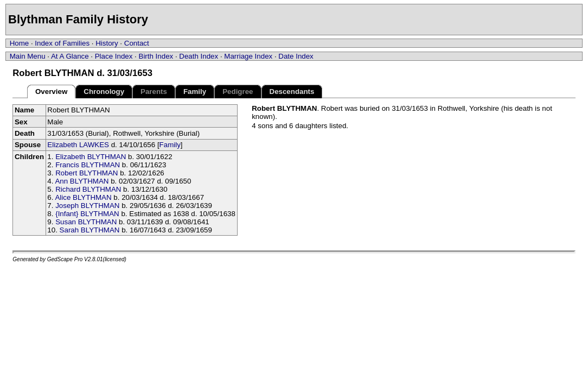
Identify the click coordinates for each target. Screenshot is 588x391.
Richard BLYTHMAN (88, 189)
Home (20, 43)
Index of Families (62, 43)
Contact (137, 43)
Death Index (199, 56)
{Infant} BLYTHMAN (87, 214)
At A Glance (70, 56)
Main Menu (28, 56)
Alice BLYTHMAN (83, 197)
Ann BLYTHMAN (82, 181)
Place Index (114, 56)
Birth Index (156, 56)
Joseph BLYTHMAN (87, 206)
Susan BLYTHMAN (86, 222)
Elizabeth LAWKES (78, 145)
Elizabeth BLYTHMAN (91, 157)
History (107, 43)
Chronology (104, 92)
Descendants (292, 92)
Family (195, 92)
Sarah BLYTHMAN (90, 230)
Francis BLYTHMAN (88, 165)
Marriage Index (248, 56)
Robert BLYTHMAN (87, 173)
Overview (51, 92)
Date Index (296, 56)
